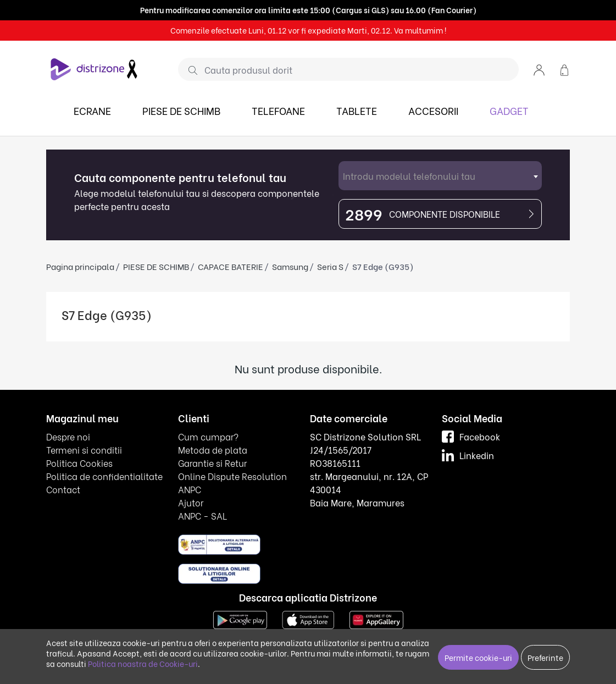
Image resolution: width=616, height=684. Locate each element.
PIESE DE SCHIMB (181, 110)
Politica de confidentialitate (104, 476)
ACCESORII (433, 110)
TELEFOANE (278, 110)
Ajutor (191, 502)
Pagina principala (80, 266)
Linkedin (468, 455)
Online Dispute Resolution (232, 476)
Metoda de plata (213, 449)
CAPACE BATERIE (231, 266)
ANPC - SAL (202, 515)
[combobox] (440, 176)
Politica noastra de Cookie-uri (143, 663)
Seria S (330, 266)
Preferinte (545, 657)
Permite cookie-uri (478, 657)
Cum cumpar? (208, 436)
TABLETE (357, 110)
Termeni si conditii (84, 449)
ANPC (190, 489)
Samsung (290, 266)
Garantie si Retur (212, 463)
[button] (539, 69)
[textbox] (440, 176)
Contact (63, 489)
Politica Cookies (79, 463)
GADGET (509, 110)
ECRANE (92, 110)
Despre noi (68, 436)
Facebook (471, 436)
